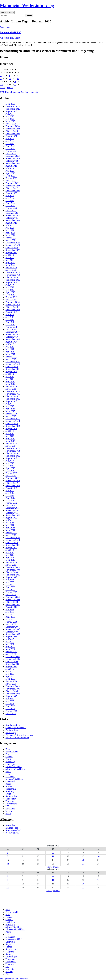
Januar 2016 (11, 389)
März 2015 (10, 411)
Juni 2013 (10, 463)
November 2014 (13, 421)
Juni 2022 (10, 198)
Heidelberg (10, 762)
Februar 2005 (11, 711)
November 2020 (13, 245)
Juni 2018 (10, 317)
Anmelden (10, 825)
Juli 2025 (10, 114)
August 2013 (11, 458)
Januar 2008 (11, 624)
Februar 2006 (11, 681)
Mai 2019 (10, 290)
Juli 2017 (10, 344)
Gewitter (9, 759)
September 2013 (13, 456)
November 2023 (13, 158)
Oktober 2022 (12, 188)
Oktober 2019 (12, 277)
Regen (8, 784)
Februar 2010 (11, 562)
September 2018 (13, 310)
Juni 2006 (10, 671)
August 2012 (11, 488)
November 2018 (13, 305)
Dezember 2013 (13, 448)
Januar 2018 (11, 329)
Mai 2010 (10, 555)
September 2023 (13, 163)
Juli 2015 (10, 404)
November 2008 (13, 600)
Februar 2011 (11, 533)
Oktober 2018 (12, 307)
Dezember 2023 (13, 156)
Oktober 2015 (12, 396)
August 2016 (11, 372)
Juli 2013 (10, 461)
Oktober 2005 (12, 691)
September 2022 (13, 191)
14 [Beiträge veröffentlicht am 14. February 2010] (18, 79)
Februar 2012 (11, 503)
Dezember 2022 (13, 183)
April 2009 (10, 587)
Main (9, 92)
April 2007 (10, 647)
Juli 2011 (10, 520)
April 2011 (10, 528)
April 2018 (10, 322)
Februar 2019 (11, 297)
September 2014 (13, 426)
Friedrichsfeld (12, 752)
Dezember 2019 (13, 272)
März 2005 (10, 709)
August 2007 (11, 637)
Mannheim (10, 776)
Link (8, 774)
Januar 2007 (11, 654)
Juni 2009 (10, 582)
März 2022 (10, 205)
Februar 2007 (11, 652)
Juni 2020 (10, 258)
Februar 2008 (11, 622)
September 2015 (13, 399)
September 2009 (13, 575)
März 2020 (10, 265)
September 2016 (13, 369)
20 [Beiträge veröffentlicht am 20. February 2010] (15, 82)
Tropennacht (11, 804)
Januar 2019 (11, 300)
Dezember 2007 (13, 627)
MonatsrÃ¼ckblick (14, 779)
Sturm (8, 794)
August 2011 (11, 518)
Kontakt (34, 92)
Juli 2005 (10, 699)
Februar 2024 (11, 151)
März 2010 (10, 560)
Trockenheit (11, 801)
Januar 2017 (11, 359)
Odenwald (10, 781)
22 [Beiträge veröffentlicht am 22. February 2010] (2, 85)
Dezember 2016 (13, 362)
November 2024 (13, 129)
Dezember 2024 (13, 126)
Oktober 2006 (12, 661)
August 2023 (11, 166)
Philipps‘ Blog (12, 730)
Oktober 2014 (12, 424)
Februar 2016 (11, 386)
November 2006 (13, 659)
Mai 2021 (10, 230)
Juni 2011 (10, 523)
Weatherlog (11, 733)
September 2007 (13, 634)
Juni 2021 (10, 228)
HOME (3, 92)
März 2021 (10, 235)
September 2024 (13, 134)
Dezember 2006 (13, 657)
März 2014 (10, 441)
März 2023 (10, 176)
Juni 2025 (10, 116)
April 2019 (10, 292)
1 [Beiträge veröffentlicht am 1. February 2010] (1, 76)
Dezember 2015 (13, 391)
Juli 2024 (10, 139)
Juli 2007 (10, 639)
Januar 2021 (11, 240)
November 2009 (13, 570)
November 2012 (13, 481)
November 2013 (13, 451)
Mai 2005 (10, 704)
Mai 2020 (10, 260)
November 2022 (13, 186)
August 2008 (11, 607)
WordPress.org (12, 833)
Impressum (16, 92)
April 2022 (10, 203)
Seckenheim (11, 789)
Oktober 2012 (12, 483)
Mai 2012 (10, 495)
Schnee (9, 786)
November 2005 (13, 689)
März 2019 (10, 295)
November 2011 (13, 510)
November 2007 (13, 629)
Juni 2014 (10, 433)
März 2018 (10, 324)
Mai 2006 (10, 674)
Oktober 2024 (12, 131)
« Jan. (3, 87)
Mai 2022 (10, 201)
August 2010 (11, 547)
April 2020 (10, 262)
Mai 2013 (10, 466)
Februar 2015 (11, 414)
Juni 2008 (10, 612)
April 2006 (10, 676)
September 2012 (13, 486)
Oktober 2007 (12, 632)
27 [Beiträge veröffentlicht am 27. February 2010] (15, 85)
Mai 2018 (10, 319)
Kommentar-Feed (13, 830)
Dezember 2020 (13, 243)
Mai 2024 (10, 144)
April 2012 (10, 498)
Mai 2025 (10, 119)
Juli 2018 (10, 315)
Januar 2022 (11, 210)
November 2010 (13, 540)
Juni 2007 (10, 642)
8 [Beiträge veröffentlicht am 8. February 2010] (1, 79)
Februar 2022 (11, 208)
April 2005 (10, 706)
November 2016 (13, 364)
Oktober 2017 (12, 337)
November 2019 (13, 275)
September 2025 (13, 109)
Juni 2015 (10, 406)
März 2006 (10, 679)
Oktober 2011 (12, 513)
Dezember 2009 (13, 567)
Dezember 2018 (13, 302)
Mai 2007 (10, 644)
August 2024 (11, 136)
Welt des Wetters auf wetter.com (20, 735)
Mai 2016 (10, 379)
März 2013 (10, 471)
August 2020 (11, 253)
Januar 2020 (11, 270)
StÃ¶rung (10, 791)
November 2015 (13, 394)
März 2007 (10, 649)
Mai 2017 (10, 349)
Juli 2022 (10, 196)
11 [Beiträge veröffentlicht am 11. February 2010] (10, 79)
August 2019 (11, 282)
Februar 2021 (11, 238)
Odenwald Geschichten (16, 728)
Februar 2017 (11, 357)
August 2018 (11, 312)
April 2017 (10, 352)
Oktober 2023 (12, 161)
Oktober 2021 (12, 218)
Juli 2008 (10, 609)
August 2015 (11, 401)
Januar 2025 (11, 124)
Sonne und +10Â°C (11, 32)
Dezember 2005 (13, 686)
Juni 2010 (10, 552)
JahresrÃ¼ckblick (14, 767)
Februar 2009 (11, 592)
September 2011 (13, 515)
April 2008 (10, 617)
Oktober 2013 (12, 453)
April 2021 (10, 233)
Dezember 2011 (12, 508)
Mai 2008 (10, 614)
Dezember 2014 (13, 419)
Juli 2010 (10, 550)
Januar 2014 (11, 446)
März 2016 (10, 384)
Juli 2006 (10, 669)
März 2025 (10, 121)
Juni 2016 (10, 376)
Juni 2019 (10, 287)
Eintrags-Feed (12, 828)
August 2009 (11, 577)
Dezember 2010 (13, 538)
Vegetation (10, 809)
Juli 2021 (10, 225)
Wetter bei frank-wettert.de (17, 737)
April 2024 (10, 146)
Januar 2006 (11, 684)
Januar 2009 (11, 595)
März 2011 (10, 530)
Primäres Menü (7, 12)
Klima (8, 771)
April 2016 (10, 381)
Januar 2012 (11, 505)
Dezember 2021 (13, 213)
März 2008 (10, 619)
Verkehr (9, 811)
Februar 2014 (11, 443)
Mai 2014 (10, 436)
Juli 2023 (10, 168)
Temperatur (5, 27)
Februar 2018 (11, 327)
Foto (8, 749)
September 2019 (13, 280)
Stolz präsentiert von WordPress (14, 979)
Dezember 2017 (13, 332)
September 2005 (13, 694)
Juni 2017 (10, 347)
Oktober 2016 (12, 367)
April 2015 (10, 409)
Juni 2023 (10, 171)
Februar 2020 (11, 267)
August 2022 (11, 193)
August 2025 (11, 111)
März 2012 (10, 500)
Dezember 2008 (13, 597)
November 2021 (13, 215)
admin (17, 38)
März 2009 (10, 590)
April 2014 (10, 438)
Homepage (10, 764)
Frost (8, 754)
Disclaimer (26, 92)
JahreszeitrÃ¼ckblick (15, 769)
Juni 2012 (10, 493)
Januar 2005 (11, 714)
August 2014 (11, 429)
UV (7, 806)
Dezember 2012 (13, 478)
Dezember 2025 (13, 106)
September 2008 (13, 604)
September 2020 (13, 250)
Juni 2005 (10, 701)
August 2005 (11, 696)
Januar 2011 (11, 535)
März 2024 (10, 148)
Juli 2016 (10, 374)
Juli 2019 (10, 285)
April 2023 (10, 173)
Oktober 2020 (12, 248)
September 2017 (13, 339)
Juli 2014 (10, 431)
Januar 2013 (11, 476)
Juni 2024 (10, 141)
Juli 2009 (10, 580)
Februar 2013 (11, 473)
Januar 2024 (11, 153)
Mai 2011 (10, 525)
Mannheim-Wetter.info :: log (27, 5)
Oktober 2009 (12, 572)
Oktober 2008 (12, 602)
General (9, 757)
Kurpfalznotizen (13, 725)
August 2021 (11, 223)
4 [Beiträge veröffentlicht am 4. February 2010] (9, 76)
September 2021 (13, 220)
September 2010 (13, 545)
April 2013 (10, 468)
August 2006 (11, 666)
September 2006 (13, 664)
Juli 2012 (10, 490)
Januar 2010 (11, 565)
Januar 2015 (11, 416)
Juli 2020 (10, 255)
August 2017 (11, 342)
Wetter (8, 814)
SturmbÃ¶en (11, 796)
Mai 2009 (10, 585)
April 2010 (10, 557)
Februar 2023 (11, 178)
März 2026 (10, 104)
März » (10, 87)
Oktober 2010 (12, 543)
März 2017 (10, 354)
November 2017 (13, 334)
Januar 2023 (11, 181)
